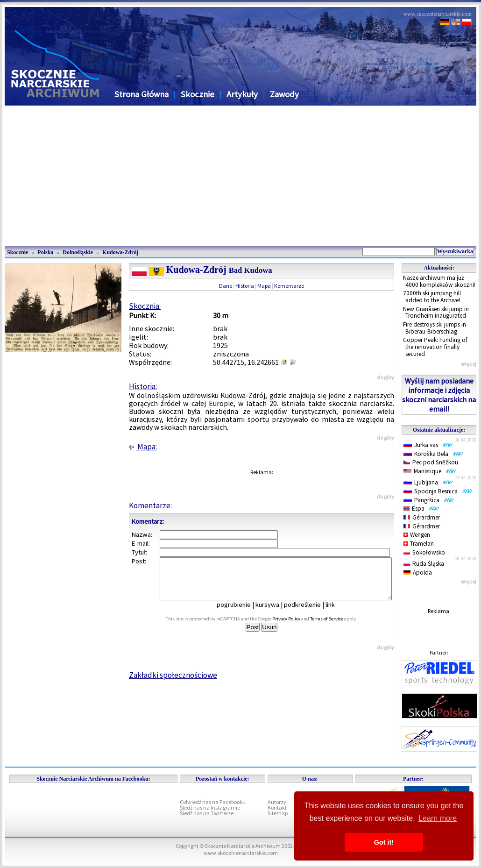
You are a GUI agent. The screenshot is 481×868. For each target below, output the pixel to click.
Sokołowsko (424, 552)
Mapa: (143, 447)
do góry (386, 377)
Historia (245, 286)
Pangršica (429, 500)
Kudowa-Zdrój (120, 252)
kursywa (274, 613)
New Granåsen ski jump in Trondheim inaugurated (436, 313)
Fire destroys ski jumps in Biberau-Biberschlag (435, 328)
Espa (421, 509)
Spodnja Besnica (438, 491)
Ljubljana (428, 482)
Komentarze (289, 286)
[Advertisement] (240, 176)
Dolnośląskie (78, 252)
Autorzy (277, 802)
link (337, 613)
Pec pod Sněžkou (431, 462)
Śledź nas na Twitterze (207, 813)
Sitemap (278, 813)
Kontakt (277, 808)
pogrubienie (240, 613)
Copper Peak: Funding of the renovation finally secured (435, 347)
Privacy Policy (297, 627)
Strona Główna (141, 94)
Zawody (284, 94)
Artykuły (242, 94)
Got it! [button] (384, 842)
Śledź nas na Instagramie (210, 808)
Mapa (264, 286)
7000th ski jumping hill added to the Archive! (432, 297)
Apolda (418, 573)
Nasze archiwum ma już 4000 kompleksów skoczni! (439, 281)
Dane (226, 286)
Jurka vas (428, 445)
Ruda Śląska (424, 564)
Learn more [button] (438, 818)
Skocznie (198, 94)
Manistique (430, 471)
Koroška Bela (433, 454)
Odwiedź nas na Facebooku (213, 802)
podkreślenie (309, 613)
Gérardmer (422, 517)
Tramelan (419, 544)
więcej (469, 364)
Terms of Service (337, 627)
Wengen (417, 535)
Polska (45, 252)
